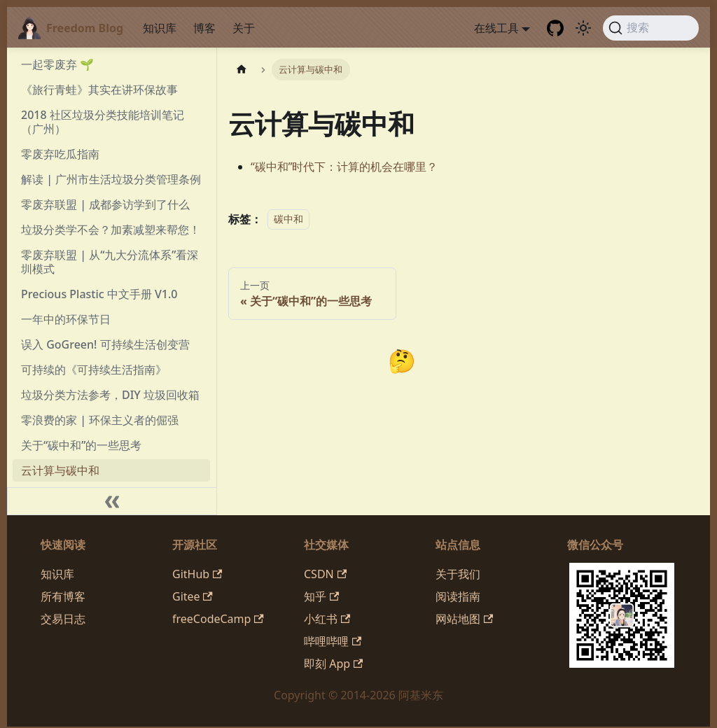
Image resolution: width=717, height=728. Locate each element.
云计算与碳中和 (60, 470)
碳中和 (288, 219)
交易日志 (63, 619)
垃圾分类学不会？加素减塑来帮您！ (111, 230)
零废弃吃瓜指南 (60, 154)
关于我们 (458, 574)
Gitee (193, 596)
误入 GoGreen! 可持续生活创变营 (105, 344)
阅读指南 (458, 596)
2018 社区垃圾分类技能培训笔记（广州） (103, 122)
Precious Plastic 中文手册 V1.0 (99, 294)
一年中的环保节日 (66, 319)
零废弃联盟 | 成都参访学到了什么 (105, 204)
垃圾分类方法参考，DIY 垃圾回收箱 (110, 395)
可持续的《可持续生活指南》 (94, 370)
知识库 (160, 28)
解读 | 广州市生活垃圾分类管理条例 (111, 179)
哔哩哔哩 (333, 641)
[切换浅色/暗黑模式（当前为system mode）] (583, 28)
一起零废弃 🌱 (57, 64)
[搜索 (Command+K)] (651, 28)
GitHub (197, 574)
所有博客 (63, 596)
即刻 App (333, 664)
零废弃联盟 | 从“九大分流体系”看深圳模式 (110, 262)
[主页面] (242, 70)
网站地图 (464, 619)
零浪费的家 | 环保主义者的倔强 (100, 420)
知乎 (321, 596)
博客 (204, 28)
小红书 (327, 619)
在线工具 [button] (496, 28)
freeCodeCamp (218, 619)
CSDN (325, 574)
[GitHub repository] (555, 28)
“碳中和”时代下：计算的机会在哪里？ (344, 167)
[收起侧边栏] (112, 501)
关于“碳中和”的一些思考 (81, 445)
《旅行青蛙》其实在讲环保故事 (99, 90)
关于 (244, 28)
